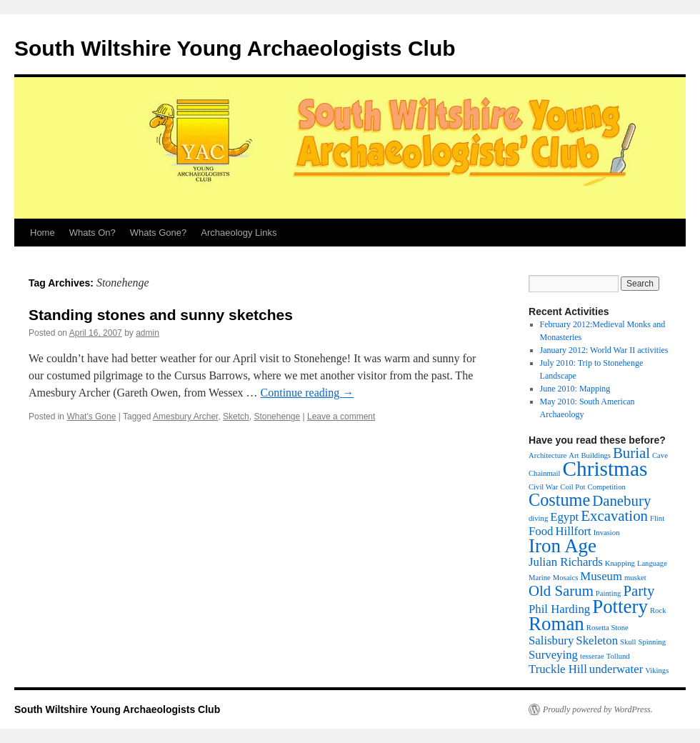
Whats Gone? (159, 233)
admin (147, 333)
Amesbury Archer (185, 417)
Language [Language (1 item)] (652, 563)
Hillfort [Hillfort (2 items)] (573, 531)
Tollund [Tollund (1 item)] (618, 656)
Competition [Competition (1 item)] (607, 487)
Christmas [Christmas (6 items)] (605, 469)
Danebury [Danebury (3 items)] (621, 501)
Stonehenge (277, 417)
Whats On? (92, 233)
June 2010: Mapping (575, 389)
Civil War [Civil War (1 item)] (543, 487)
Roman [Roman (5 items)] (556, 624)
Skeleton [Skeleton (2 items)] (597, 640)
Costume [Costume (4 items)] (559, 500)
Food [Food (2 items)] (541, 531)
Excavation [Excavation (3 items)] (614, 516)
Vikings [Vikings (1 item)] (657, 670)
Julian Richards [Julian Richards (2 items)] (566, 562)
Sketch (236, 417)
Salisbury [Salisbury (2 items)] (551, 640)
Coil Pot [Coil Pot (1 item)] (572, 487)
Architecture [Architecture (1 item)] (547, 455)
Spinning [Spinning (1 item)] (652, 642)
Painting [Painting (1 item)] (609, 593)
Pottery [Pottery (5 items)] (620, 607)
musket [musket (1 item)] (635, 578)
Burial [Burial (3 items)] (631, 453)
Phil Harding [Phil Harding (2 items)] (559, 609)
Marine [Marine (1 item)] (540, 578)
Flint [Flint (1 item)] (657, 518)
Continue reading (307, 393)
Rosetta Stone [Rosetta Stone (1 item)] (607, 628)
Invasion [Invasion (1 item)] (607, 533)
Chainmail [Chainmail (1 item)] (544, 473)
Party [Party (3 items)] (639, 591)
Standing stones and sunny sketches (161, 315)
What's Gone (91, 417)
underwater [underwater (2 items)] (616, 669)
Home (42, 233)
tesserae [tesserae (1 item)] (592, 656)
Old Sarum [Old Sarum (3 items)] (561, 591)
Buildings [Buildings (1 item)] (595, 455)
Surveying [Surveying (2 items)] (553, 655)
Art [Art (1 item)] (574, 455)
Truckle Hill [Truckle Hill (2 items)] (558, 669)
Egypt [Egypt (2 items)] (564, 517)
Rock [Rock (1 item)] (658, 610)
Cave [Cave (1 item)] (660, 455)
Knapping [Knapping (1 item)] (620, 563)
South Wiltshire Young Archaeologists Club (235, 48)
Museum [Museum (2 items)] (601, 576)
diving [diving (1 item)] (538, 518)
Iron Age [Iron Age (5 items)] (562, 546)
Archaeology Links (239, 233)
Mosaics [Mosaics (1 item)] (566, 578)
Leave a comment (341, 417)
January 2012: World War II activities (604, 350)
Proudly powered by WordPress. (598, 709)
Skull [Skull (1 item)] (628, 642)
